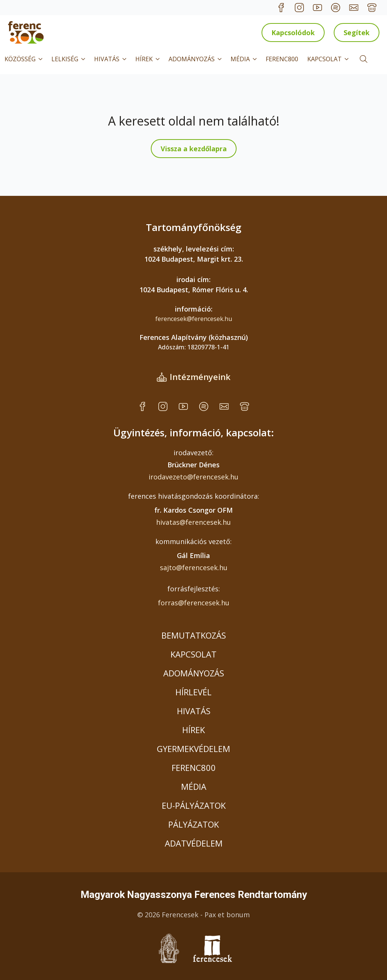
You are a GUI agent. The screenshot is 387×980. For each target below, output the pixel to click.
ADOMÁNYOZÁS (192, 59)
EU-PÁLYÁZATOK (194, 805)
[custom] (281, 8)
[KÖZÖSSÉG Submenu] (41, 59)
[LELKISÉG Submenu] (84, 59)
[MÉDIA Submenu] (255, 59)
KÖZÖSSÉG (20, 59)
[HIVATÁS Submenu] (125, 59)
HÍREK (144, 59)
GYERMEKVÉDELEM (193, 749)
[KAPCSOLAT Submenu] (347, 59)
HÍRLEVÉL (193, 692)
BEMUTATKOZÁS (194, 635)
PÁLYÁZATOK (193, 824)
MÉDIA (240, 59)
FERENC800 (282, 59)
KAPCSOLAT (324, 59)
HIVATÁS (107, 59)
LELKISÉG (65, 59)
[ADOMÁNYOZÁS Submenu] (220, 59)
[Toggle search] (364, 59)
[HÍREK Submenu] (158, 59)
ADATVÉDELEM (194, 843)
